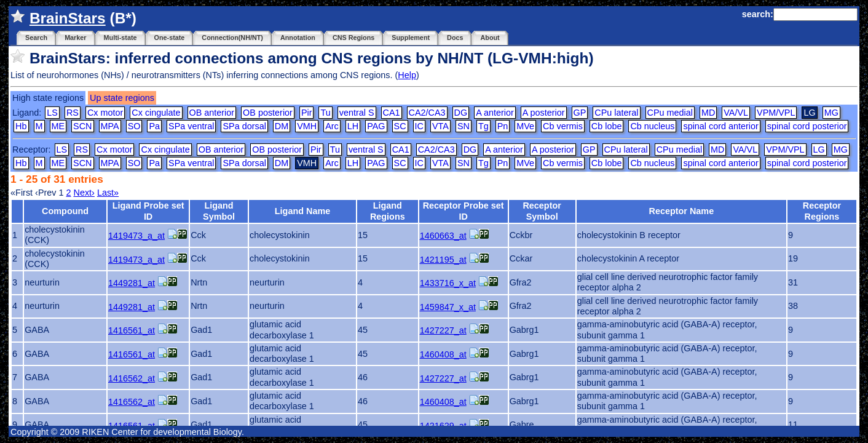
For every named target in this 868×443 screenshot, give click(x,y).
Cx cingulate (156, 113)
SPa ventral (191, 126)
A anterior (495, 113)
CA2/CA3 (427, 113)
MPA (110, 126)
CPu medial (670, 113)
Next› (84, 193)
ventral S (357, 113)
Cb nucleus (652, 126)
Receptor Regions (822, 211)
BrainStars (68, 18)
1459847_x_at (448, 307)
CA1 (392, 113)
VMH (307, 126)
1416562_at (132, 378)
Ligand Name (302, 211)
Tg (483, 126)
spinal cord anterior (720, 126)
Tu (325, 113)
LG (819, 150)
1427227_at (443, 330)
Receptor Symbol (542, 211)
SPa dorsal (244, 126)
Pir (307, 113)
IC (419, 126)
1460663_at (443, 236)
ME (58, 126)
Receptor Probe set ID (464, 211)
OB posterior (268, 113)
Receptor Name (682, 211)
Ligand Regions (388, 211)
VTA (440, 126)
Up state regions (122, 98)
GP (580, 113)
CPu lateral (616, 113)
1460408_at (443, 354)
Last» (108, 193)
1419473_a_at (136, 236)
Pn (503, 126)
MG (831, 113)
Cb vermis (563, 126)
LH (353, 126)
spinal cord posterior (807, 126)
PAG (376, 126)
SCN (82, 126)
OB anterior (212, 113)
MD (708, 113)
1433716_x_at (448, 283)
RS (73, 113)
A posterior (544, 113)
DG (461, 113)
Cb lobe (607, 126)
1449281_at (132, 283)
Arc (332, 126)
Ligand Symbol (219, 211)
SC (400, 126)
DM (282, 126)
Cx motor (105, 113)
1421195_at (443, 260)
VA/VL (736, 113)
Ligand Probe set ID (148, 211)
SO (134, 126)
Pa (154, 126)
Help (407, 75)
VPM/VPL (776, 113)
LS (52, 113)
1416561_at (132, 330)
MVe (525, 126)
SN (464, 126)
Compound (65, 211)
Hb (21, 126)
